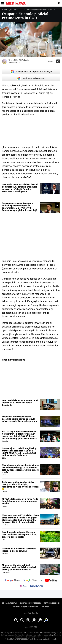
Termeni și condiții (52, 603)
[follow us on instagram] (23, 586)
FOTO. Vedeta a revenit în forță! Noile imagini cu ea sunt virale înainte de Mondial (20, 501)
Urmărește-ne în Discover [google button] (31, 78)
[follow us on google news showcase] (33, 581)
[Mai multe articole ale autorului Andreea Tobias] (5, 61)
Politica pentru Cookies (30, 603)
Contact (45, 607)
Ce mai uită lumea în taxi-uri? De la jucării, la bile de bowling (19, 550)
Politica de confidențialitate (26, 607)
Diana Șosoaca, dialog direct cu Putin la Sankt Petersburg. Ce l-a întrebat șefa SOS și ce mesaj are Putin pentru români (20, 469)
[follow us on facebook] (36, 586)
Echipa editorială (9, 603)
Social (16, 9)
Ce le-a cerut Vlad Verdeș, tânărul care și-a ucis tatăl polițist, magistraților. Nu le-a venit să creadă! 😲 (21, 486)
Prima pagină (7, 9)
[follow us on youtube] (51, 581)
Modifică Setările (31, 613)
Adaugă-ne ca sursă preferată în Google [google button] (31, 72)
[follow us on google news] (13, 581)
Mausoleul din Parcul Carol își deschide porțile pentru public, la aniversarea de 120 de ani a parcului (20, 419)
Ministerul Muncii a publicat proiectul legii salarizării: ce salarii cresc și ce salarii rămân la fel (19, 567)
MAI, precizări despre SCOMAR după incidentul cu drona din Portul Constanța (20, 403)
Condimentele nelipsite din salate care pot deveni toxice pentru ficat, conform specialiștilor (19, 535)
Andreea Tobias (15, 62)
